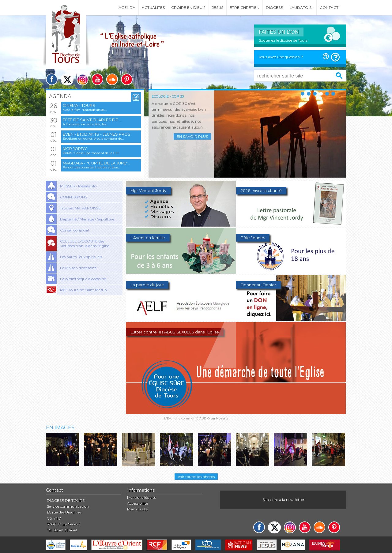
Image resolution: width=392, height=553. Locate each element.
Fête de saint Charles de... (92, 120)
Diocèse (274, 8)
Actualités (153, 8)
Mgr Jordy (75, 149)
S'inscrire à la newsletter (283, 500)
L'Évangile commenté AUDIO (187, 418)
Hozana (222, 418)
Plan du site (137, 509)
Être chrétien (245, 8)
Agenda (127, 8)
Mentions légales (141, 497)
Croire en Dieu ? (188, 8)
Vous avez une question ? (281, 57)
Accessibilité (138, 503)
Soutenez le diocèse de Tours (283, 40)
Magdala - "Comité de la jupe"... (96, 163)
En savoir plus (192, 136)
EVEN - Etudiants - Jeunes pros (97, 134)
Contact (329, 8)
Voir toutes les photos (196, 477)
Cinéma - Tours (79, 105)
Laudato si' (301, 8)
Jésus (218, 8)
